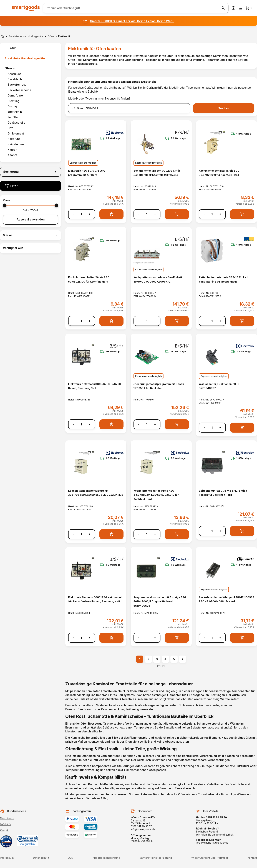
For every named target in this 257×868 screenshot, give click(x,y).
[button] (31, 200)
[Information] (233, 8)
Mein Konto (7, 818)
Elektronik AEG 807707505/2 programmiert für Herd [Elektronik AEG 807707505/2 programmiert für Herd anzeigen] (87, 173)
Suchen (224, 108)
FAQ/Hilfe (6, 824)
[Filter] (31, 186)
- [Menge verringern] (73, 214)
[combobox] (129, 108)
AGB (71, 858)
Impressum (7, 858)
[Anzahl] (81, 214)
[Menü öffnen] (6, 8)
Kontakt (5, 830)
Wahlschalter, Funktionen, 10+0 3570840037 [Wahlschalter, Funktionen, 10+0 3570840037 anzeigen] (219, 386)
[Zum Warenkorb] (249, 8)
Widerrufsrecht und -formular (210, 858)
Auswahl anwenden (31, 219)
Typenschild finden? (117, 98)
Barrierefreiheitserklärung (156, 858)
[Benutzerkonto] (241, 8)
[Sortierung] (31, 172)
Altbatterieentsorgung (106, 858)
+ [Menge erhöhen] (90, 214)
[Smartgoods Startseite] (26, 8)
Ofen (8, 68)
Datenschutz (41, 858)
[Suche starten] (223, 8)
